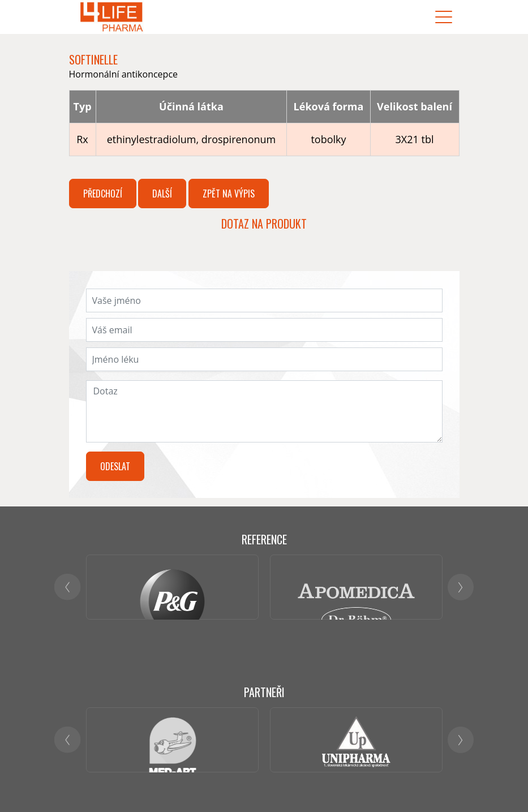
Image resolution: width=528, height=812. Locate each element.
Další (162, 194)
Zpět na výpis (229, 194)
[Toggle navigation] (444, 17)
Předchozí (103, 194)
